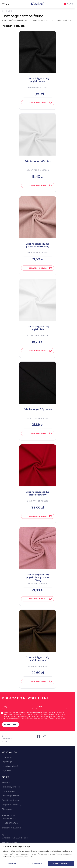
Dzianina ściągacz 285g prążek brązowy (38, 659)
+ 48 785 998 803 (10, 823)
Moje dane (6, 771)
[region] (38, 856)
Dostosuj (12, 863)
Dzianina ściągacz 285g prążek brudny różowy (38, 245)
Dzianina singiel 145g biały (38, 161)
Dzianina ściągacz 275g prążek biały (38, 328)
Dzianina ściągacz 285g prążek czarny (38, 80)
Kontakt (5, 741)
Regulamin (6, 782)
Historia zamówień (10, 766)
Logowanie (7, 757)
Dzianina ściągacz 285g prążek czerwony (38, 493)
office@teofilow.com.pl (12, 828)
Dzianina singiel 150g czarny (38, 409)
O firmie (5, 736)
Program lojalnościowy (11, 805)
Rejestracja (7, 762)
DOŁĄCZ (8, 725)
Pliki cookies (7, 809)
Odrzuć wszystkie (35, 863)
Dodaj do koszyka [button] (38, 103)
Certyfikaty (7, 739)
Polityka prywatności (11, 787)
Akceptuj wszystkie (61, 863)
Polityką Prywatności (34, 712)
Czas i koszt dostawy (11, 800)
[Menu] (5, 4)
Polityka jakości (8, 791)
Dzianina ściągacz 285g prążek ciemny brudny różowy (38, 577)
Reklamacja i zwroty (10, 796)
